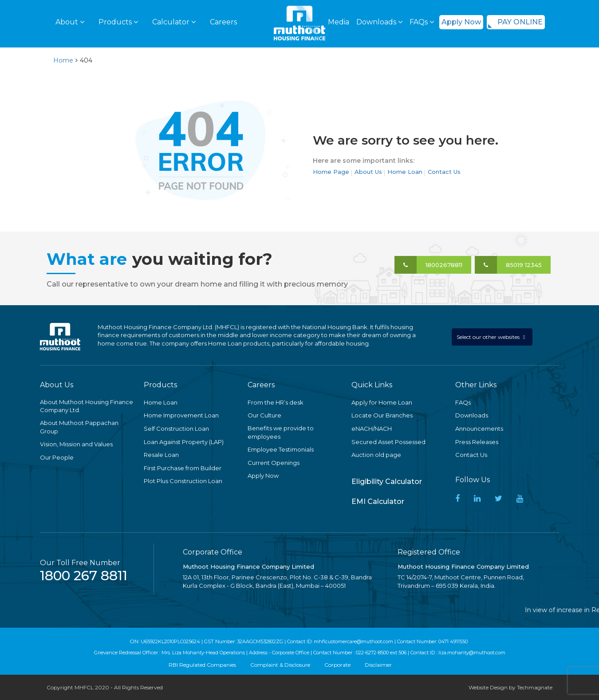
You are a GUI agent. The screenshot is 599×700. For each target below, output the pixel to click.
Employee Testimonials (281, 449)
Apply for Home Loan (382, 402)
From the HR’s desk (276, 402)
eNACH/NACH (372, 429)
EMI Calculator (378, 501)
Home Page (331, 172)
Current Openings (274, 463)
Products (118, 22)
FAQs (422, 22)
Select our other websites (489, 337)
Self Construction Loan (176, 429)
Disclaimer (378, 665)
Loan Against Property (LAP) (184, 442)
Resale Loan (161, 455)
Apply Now (461, 22)
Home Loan (405, 172)
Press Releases (477, 442)
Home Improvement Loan (181, 415)
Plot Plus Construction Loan (183, 481)
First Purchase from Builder (183, 468)
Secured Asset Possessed (388, 442)
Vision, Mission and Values (76, 444)
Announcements (479, 429)
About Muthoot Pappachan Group (79, 427)
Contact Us (444, 172)
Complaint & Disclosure (280, 665)
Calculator (174, 22)
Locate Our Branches (382, 415)
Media (339, 22)
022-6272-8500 (372, 653)
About (70, 22)
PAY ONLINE (520, 22)
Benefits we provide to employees (281, 432)
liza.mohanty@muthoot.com (472, 653)
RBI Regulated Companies (202, 665)
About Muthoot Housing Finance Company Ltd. (87, 406)
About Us (368, 172)
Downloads (379, 22)
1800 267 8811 (84, 576)
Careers (223, 22)
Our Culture (264, 415)
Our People (57, 457)
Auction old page (376, 455)
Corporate (337, 665)
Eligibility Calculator (387, 482)
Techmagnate (535, 687)
